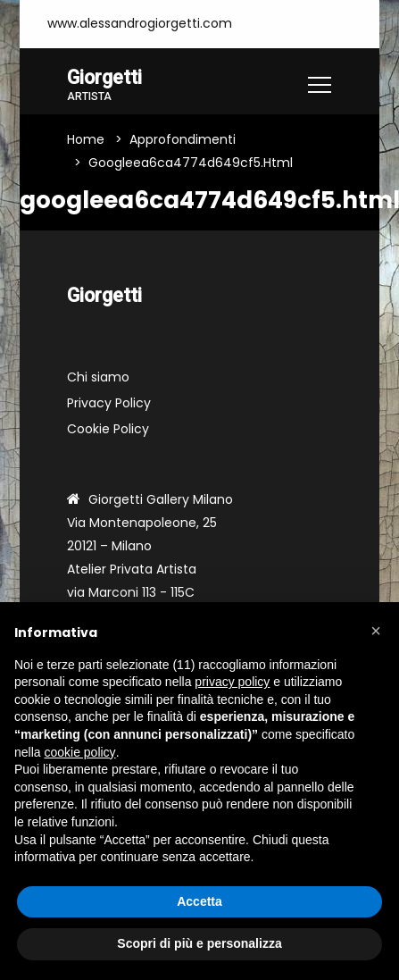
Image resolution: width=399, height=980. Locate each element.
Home (86, 139)
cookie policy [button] (79, 752)
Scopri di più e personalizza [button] (199, 943)
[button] (376, 631)
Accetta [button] (199, 901)
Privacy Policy (109, 403)
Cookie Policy (108, 429)
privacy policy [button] (232, 682)
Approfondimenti (183, 139)
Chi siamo (98, 377)
